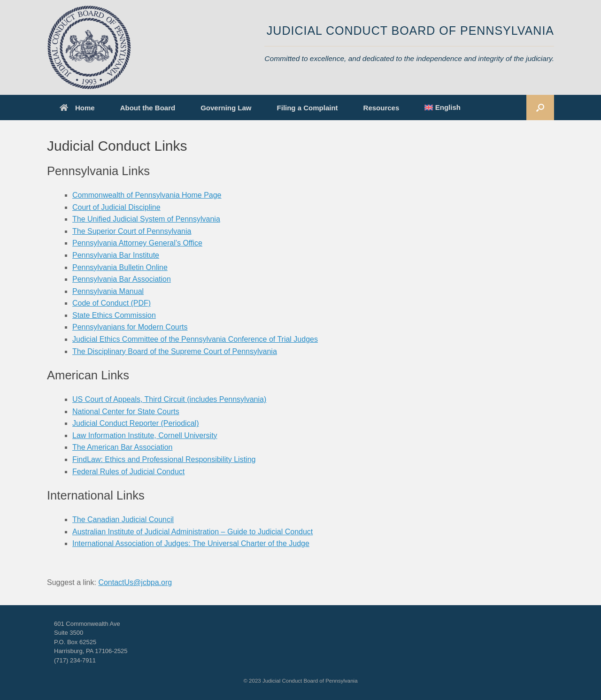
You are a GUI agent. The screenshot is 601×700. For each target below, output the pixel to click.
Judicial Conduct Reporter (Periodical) (135, 423)
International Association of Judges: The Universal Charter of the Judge (191, 543)
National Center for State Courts (126, 412)
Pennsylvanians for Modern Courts (130, 327)
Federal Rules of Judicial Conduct (128, 472)
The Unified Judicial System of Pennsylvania (146, 219)
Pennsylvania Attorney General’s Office (137, 243)
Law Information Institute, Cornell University (145, 435)
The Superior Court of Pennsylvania (132, 231)
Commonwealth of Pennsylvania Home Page (147, 195)
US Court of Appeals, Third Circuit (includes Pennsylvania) (169, 399)
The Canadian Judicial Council (123, 519)
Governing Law (226, 108)
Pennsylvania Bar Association (122, 279)
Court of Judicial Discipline (116, 207)
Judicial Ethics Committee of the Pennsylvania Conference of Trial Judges (195, 339)
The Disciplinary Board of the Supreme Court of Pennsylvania (175, 351)
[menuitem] (443, 108)
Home (77, 108)
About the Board (148, 108)
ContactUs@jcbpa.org (135, 582)
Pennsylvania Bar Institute (116, 255)
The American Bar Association (122, 447)
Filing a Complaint (308, 108)
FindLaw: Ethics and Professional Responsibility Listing (164, 459)
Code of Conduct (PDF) (112, 303)
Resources (381, 108)
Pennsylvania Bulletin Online (120, 267)
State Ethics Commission (114, 315)
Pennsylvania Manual (108, 291)
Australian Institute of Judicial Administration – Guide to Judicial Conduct (193, 532)
